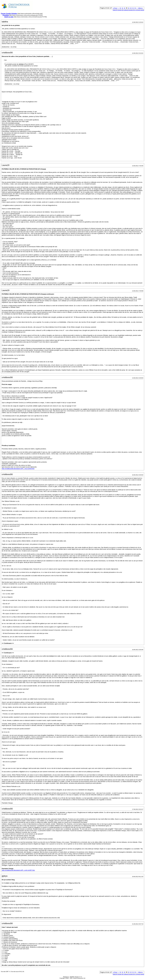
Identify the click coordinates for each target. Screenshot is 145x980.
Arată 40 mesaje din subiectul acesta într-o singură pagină (128, 10)
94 (135, 8)
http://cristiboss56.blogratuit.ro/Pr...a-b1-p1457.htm (18, 870)
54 (133, 8)
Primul (115, 8)
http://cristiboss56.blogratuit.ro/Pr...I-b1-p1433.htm (18, 469)
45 (129, 8)
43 (124, 8)
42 (122, 8)
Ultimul (140, 8)
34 (120, 8)
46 (131, 8)
